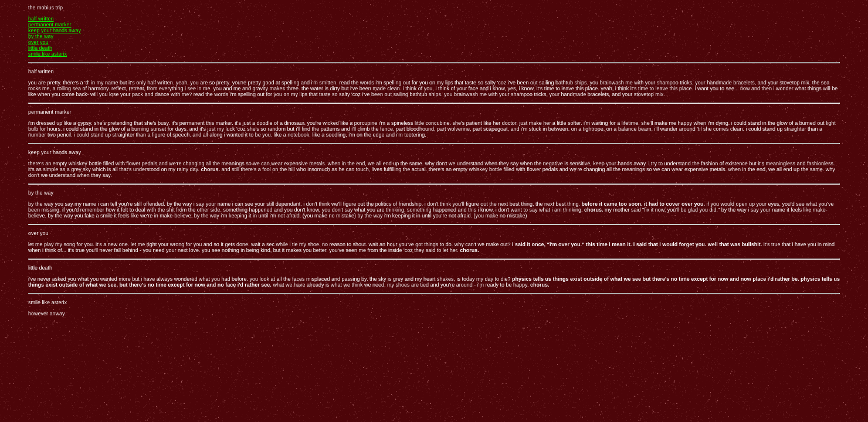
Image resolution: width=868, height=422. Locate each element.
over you (38, 42)
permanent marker (50, 25)
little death (40, 48)
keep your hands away (55, 30)
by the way (41, 36)
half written (41, 19)
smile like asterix (48, 54)
